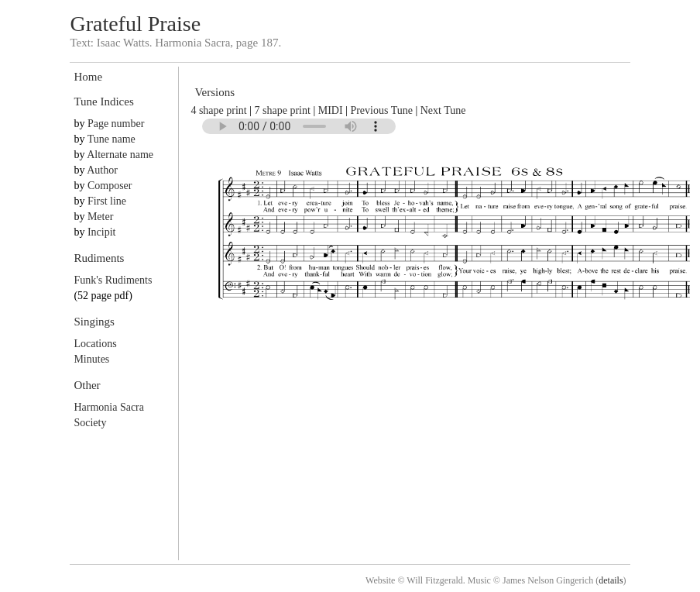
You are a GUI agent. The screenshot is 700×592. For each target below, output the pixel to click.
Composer (110, 186)
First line (107, 201)
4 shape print (218, 110)
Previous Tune (381, 110)
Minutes (91, 359)
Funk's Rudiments (113, 280)
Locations (95, 344)
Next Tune (443, 110)
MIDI (331, 110)
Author (102, 170)
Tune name (112, 139)
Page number (116, 124)
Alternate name (120, 155)
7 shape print (283, 110)
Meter (100, 217)
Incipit (102, 232)
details (611, 580)
